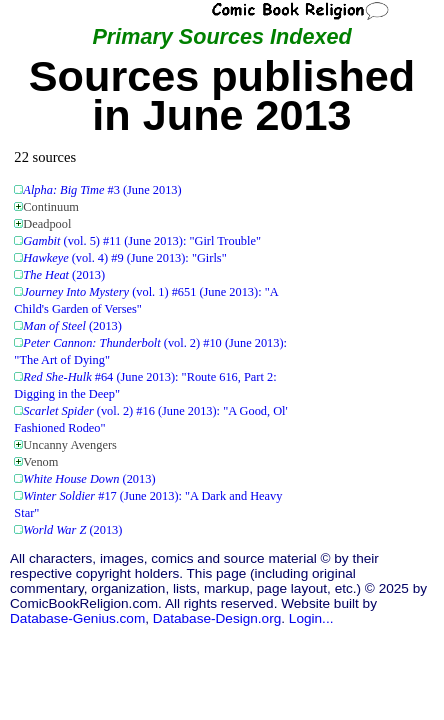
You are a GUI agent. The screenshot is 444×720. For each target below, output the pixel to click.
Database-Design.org (217, 618)
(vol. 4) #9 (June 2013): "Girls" (124, 258)
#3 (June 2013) (102, 190)
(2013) (64, 275)
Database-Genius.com (77, 618)
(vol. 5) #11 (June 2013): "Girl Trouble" (142, 241)
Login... (311, 618)
